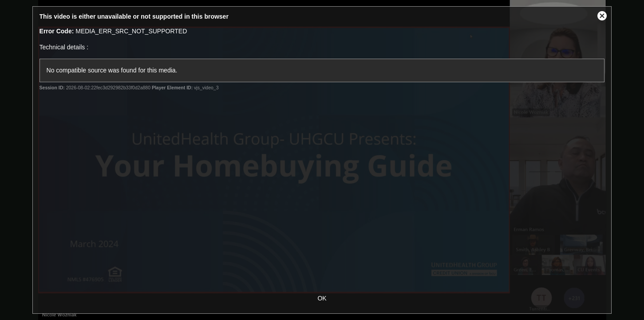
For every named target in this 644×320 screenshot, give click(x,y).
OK (322, 298)
